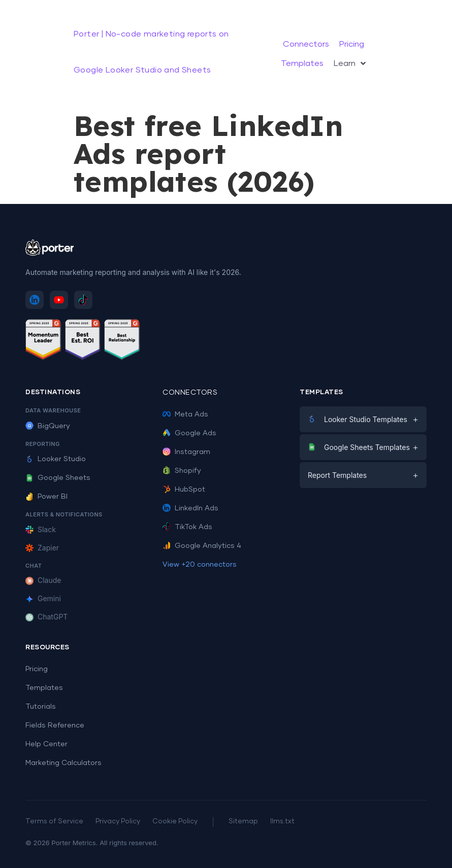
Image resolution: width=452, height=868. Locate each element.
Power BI (46, 497)
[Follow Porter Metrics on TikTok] (83, 300)
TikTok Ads (187, 527)
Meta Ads (185, 414)
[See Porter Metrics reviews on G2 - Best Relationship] (122, 341)
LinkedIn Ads (190, 508)
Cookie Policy (175, 822)
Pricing (37, 669)
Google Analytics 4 (202, 546)
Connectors (190, 393)
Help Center (46, 744)
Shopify (182, 471)
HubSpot (184, 490)
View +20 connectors (200, 565)
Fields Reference (55, 725)
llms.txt (282, 822)
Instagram (186, 452)
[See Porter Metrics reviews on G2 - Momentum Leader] (43, 341)
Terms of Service (54, 822)
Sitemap (243, 822)
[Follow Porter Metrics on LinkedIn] (35, 300)
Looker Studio (56, 459)
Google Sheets (58, 478)
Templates (44, 688)
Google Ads (189, 433)
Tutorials (41, 707)
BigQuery (48, 426)
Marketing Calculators (63, 763)
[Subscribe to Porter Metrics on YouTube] (59, 300)
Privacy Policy (118, 822)
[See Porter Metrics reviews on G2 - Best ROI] (83, 341)
